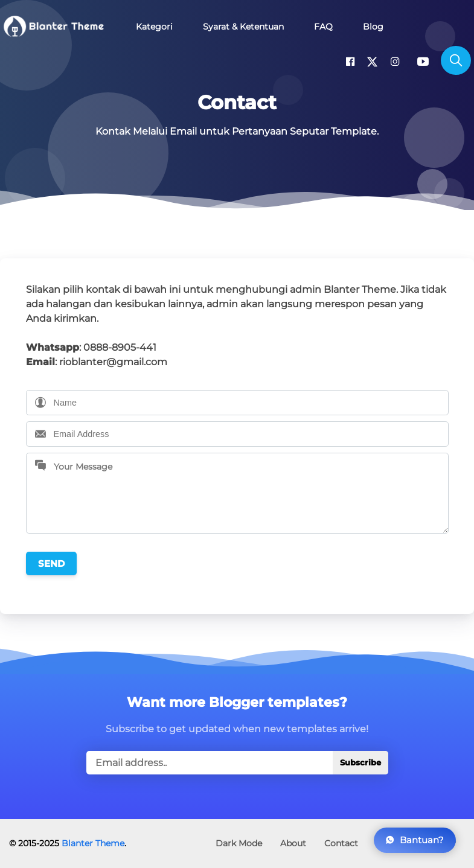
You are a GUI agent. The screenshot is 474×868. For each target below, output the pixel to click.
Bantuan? (415, 840)
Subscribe (360, 763)
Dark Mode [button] (239, 843)
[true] (237, 763)
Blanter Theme (93, 843)
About (293, 843)
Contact (341, 843)
